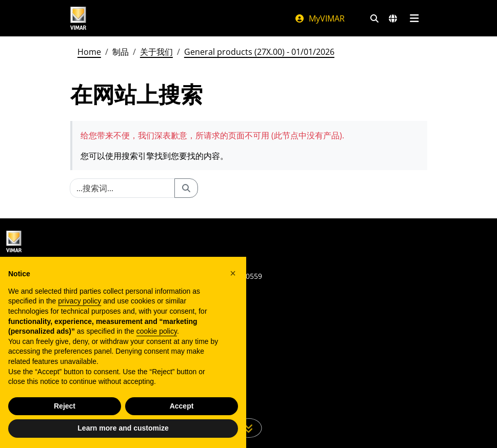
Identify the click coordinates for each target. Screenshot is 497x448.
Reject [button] (65, 406)
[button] (233, 273)
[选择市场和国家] (393, 18)
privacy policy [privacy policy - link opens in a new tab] (79, 301)
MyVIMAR (320, 18)
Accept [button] (182, 406)
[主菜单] (415, 18)
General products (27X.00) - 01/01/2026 (259, 52)
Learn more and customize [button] (123, 428)
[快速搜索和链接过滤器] (374, 18)
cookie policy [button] (157, 331)
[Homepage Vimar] (78, 18)
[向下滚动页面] (248, 428)
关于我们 (156, 52)
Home (89, 52)
